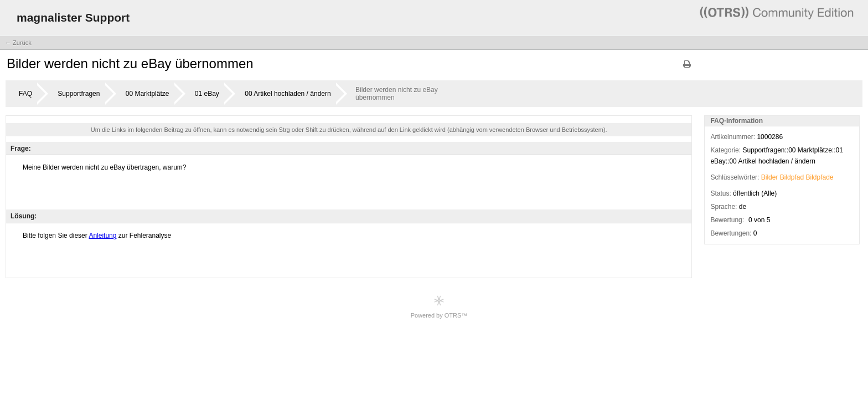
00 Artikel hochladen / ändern (288, 94)
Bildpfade (820, 177)
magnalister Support (73, 17)
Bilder (770, 177)
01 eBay (207, 94)
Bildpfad (792, 177)
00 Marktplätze (148, 94)
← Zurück (18, 43)
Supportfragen (79, 94)
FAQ (25, 94)
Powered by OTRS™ (439, 307)
